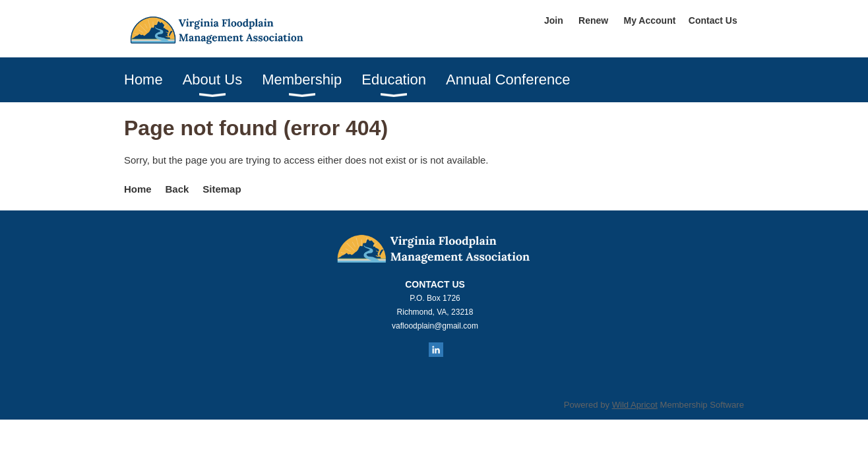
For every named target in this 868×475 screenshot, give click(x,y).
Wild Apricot (635, 405)
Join (554, 20)
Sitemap (222, 189)
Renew (593, 20)
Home (138, 189)
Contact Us (713, 20)
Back (177, 189)
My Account (650, 20)
